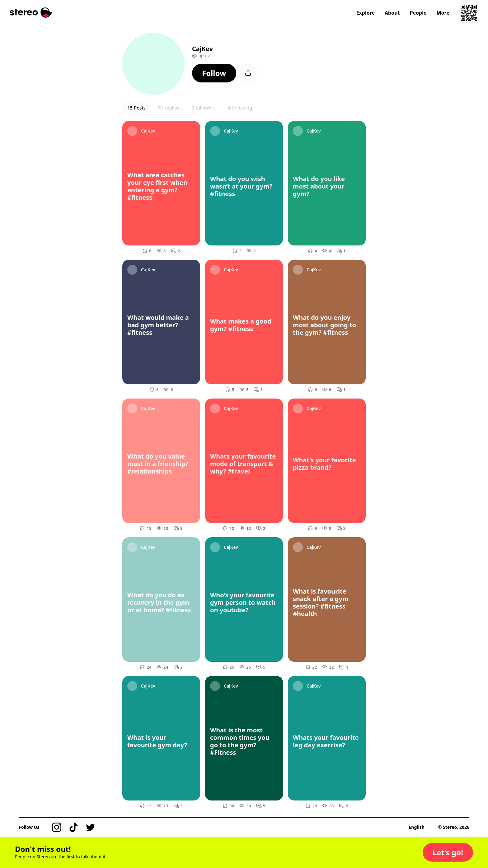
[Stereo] (31, 13)
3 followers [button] (204, 108)
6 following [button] (240, 108)
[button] (214, 73)
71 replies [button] (169, 108)
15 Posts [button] (136, 108)
